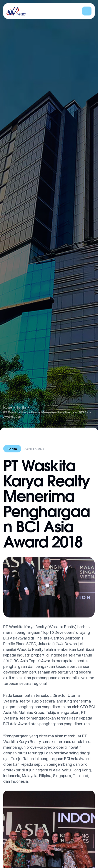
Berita (12, 449)
